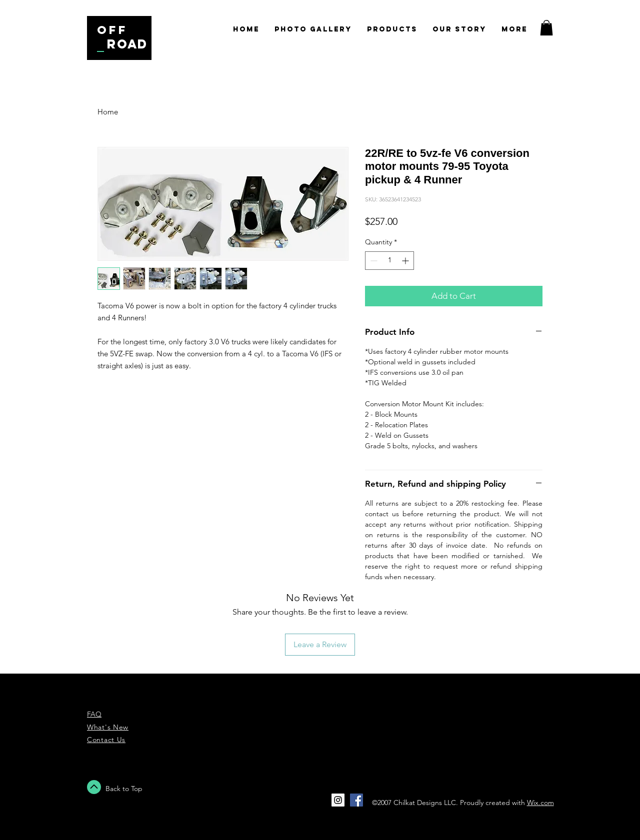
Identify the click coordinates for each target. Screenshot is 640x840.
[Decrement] (373, 261)
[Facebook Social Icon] (356, 800)
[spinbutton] (389, 261)
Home (108, 112)
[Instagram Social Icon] (338, 800)
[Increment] (406, 261)
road (127, 44)
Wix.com (540, 803)
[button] (546, 28)
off (112, 30)
